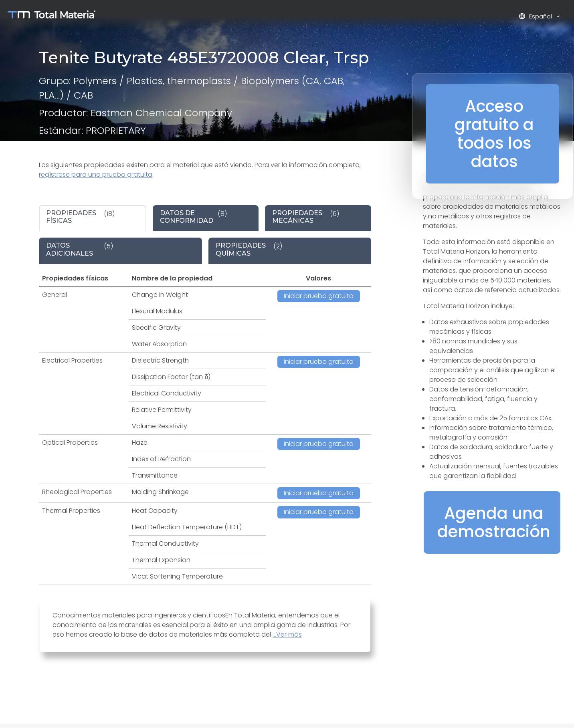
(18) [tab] (80, 217)
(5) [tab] (80, 249)
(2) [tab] (249, 249)
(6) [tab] (306, 217)
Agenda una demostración (494, 522)
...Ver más (287, 634)
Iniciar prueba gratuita (319, 296)
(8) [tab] (193, 217)
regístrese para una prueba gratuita (96, 174)
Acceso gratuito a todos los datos (494, 134)
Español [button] (536, 16)
